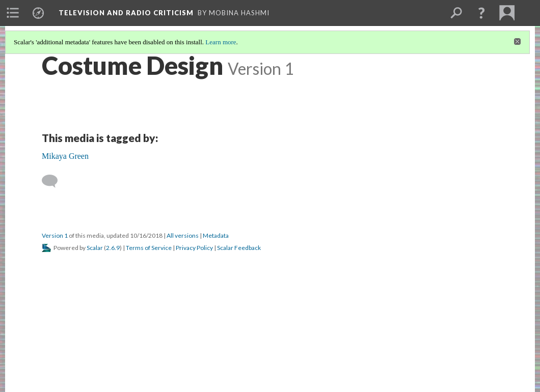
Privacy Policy (194, 248)
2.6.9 (113, 248)
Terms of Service (149, 248)
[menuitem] (13, 13)
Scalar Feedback (239, 248)
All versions (183, 235)
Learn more (221, 42)
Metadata (216, 235)
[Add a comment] (54, 181)
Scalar (95, 248)
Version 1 (55, 235)
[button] (481, 13)
